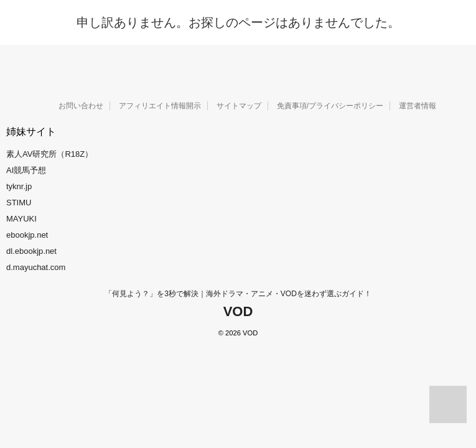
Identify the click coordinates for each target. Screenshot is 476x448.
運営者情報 (418, 106)
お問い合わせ (81, 106)
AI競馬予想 (26, 170)
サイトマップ (239, 106)
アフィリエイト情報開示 (160, 106)
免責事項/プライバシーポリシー (330, 106)
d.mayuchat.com (36, 267)
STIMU (19, 203)
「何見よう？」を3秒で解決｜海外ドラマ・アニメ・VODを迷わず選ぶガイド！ (238, 294)
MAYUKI (21, 219)
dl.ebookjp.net (31, 251)
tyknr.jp (19, 186)
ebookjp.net (27, 235)
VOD (238, 311)
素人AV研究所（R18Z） (49, 154)
